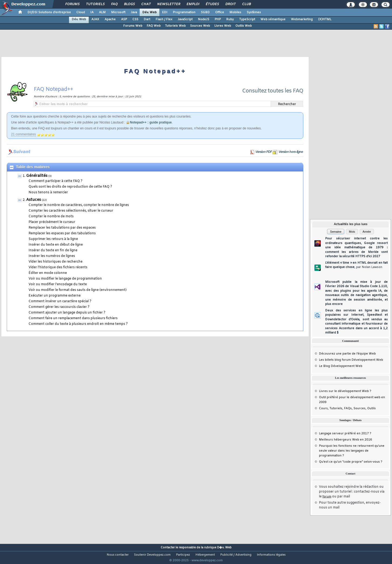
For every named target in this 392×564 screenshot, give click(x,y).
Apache (110, 19)
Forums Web (133, 26)
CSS (135, 19)
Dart (147, 19)
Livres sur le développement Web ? (345, 391)
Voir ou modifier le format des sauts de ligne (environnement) (78, 290)
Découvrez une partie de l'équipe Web (347, 354)
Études (212, 4)
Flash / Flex (164, 19)
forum (327, 497)
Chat (146, 4)
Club (246, 4)
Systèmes (254, 12)
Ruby (230, 19)
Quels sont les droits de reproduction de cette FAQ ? (70, 187)
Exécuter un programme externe (55, 296)
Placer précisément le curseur (52, 222)
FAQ (114, 4)
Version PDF (263, 152)
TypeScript (247, 19)
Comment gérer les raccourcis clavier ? (59, 307)
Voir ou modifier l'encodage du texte (58, 284)
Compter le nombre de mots (51, 216)
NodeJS (204, 19)
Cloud (81, 12)
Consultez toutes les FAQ (273, 91)
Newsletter (168, 4)
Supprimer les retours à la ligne (53, 239)
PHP (218, 19)
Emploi (193, 4)
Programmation (184, 12)
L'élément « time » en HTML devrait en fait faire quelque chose (356, 265)
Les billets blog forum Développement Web (351, 360)
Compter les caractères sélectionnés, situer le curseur (71, 211)
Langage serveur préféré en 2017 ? (345, 434)
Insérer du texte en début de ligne (56, 245)
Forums (72, 4)
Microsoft (118, 12)
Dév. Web (149, 12)
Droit (230, 4)
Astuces (34, 200)
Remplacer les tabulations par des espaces (62, 228)
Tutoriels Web (175, 26)
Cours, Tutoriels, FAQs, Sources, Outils (347, 408)
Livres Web (223, 26)
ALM (102, 12)
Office (220, 12)
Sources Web (200, 26)
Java (134, 12)
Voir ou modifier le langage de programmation (65, 279)
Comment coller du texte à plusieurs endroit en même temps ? (78, 324)
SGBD (205, 12)
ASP (124, 19)
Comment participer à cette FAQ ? (56, 181)
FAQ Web (154, 26)
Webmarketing (302, 19)
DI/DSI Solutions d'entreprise (49, 12)
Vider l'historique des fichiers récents (58, 267)
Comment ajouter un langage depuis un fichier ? (67, 313)
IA (92, 12)
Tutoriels (95, 4)
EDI (165, 12)
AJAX (95, 19)
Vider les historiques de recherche (56, 262)
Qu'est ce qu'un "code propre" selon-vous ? (351, 462)
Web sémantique (273, 19)
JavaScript (185, 19)
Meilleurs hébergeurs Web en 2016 (345, 440)
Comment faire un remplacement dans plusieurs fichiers (73, 318)
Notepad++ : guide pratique (151, 122)
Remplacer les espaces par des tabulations (62, 233)
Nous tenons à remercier (48, 192)
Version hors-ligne (290, 152)
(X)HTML (325, 19)
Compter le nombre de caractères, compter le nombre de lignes (79, 205)
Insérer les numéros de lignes (52, 256)
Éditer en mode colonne (48, 273)
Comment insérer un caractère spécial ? (60, 301)
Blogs (129, 4)
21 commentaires (23, 134)
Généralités (37, 176)
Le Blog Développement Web (341, 366)
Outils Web (244, 26)
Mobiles (235, 12)
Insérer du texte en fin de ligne (53, 250)
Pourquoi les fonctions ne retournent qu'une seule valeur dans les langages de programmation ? (352, 451)
